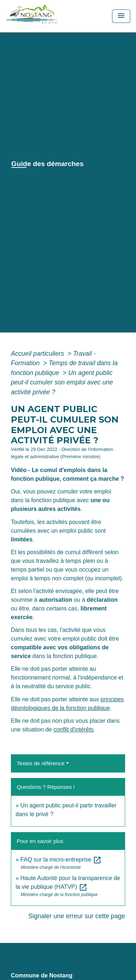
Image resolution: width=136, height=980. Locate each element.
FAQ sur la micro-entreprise (61, 860)
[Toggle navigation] (121, 16)
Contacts (23, 962)
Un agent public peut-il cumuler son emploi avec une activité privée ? (62, 382)
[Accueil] (48, 16)
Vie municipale (66, 176)
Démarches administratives (54, 186)
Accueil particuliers (38, 354)
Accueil (24, 176)
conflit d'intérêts (73, 729)
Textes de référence (41, 763)
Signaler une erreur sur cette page (77, 916)
